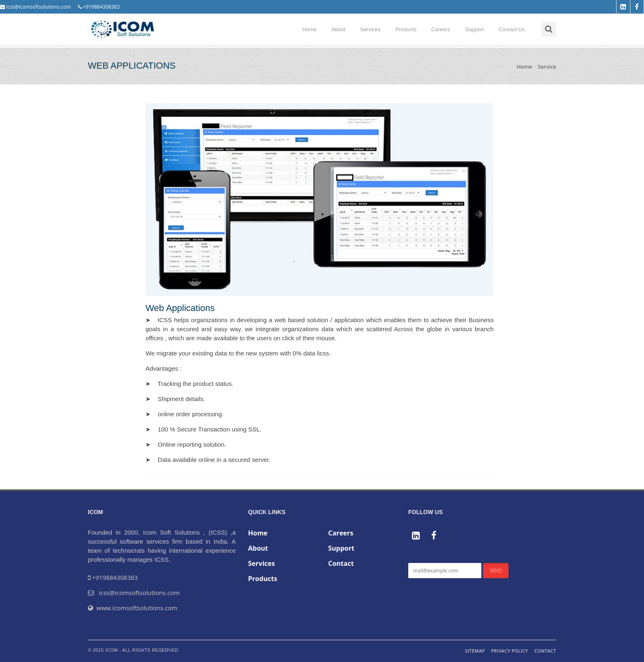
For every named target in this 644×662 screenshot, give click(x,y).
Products (406, 29)
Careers (441, 29)
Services (370, 29)
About (338, 29)
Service (547, 67)
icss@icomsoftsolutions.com (36, 7)
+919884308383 (99, 7)
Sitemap (475, 651)
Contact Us (512, 29)
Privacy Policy (510, 651)
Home (309, 29)
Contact (341, 563)
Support (474, 29)
